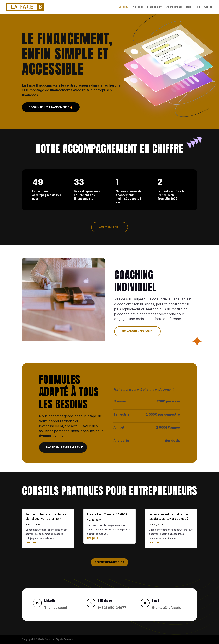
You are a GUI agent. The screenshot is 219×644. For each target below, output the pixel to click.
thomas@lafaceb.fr (168, 608)
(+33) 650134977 (112, 608)
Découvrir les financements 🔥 (51, 107)
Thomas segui (56, 608)
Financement (155, 7)
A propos (138, 7)
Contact (209, 7)
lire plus (31, 542)
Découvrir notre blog (109, 562)
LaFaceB (124, 7)
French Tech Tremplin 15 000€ (107, 514)
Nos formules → (110, 227)
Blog (189, 7)
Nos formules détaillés (63, 447)
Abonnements (174, 7)
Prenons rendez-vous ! (137, 331)
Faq (198, 7)
